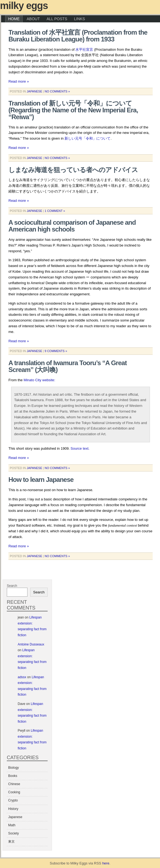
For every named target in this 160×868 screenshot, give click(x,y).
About (33, 19)
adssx (22, 677)
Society (13, 833)
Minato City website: (39, 380)
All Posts (57, 19)
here (106, 863)
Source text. (80, 448)
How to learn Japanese (41, 480)
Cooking (14, 792)
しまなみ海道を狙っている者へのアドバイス (73, 170)
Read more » (19, 81)
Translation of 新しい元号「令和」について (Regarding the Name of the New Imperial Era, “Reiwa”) (73, 110)
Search (12, 586)
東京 (11, 842)
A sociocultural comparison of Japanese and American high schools (72, 226)
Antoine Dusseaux (31, 644)
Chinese (14, 784)
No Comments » (57, 91)
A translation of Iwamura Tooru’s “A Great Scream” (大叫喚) (68, 366)
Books (13, 776)
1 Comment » (55, 211)
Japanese (34, 91)
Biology (13, 768)
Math (12, 825)
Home (14, 19)
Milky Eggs (24, 6)
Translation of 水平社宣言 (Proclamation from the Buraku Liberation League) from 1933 (78, 36)
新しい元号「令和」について (87, 138)
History (13, 809)
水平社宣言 (84, 49)
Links (79, 19)
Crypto (13, 800)
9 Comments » (56, 351)
